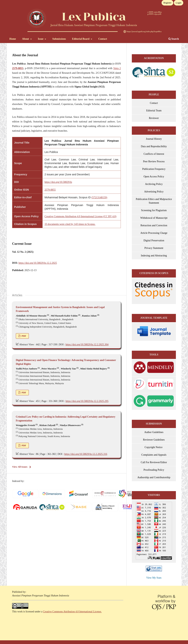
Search (174, 39)
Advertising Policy (154, 192)
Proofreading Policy (154, 470)
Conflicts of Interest (154, 154)
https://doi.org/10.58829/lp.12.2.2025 (38, 263)
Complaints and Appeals (154, 455)
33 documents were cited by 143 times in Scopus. (70, 224)
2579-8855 (50, 190)
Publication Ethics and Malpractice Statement (154, 201)
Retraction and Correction (154, 225)
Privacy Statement (154, 248)
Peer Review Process (154, 161)
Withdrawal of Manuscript (154, 218)
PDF (24, 336)
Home (13, 39)
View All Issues (20, 467)
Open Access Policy (154, 177)
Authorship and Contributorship (154, 477)
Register (167, 3)
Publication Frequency (154, 169)
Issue (41, 39)
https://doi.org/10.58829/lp (58, 182)
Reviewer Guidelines (154, 440)
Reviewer (154, 118)
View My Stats (154, 578)
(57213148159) (99, 197)
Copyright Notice (154, 447)
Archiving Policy (154, 184)
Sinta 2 (117, 68)
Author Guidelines (154, 432)
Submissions (59, 39)
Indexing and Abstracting (154, 256)
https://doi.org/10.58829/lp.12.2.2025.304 (87, 345)
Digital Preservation (154, 240)
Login (179, 3)
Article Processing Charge (154, 233)
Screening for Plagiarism (154, 210)
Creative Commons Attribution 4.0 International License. (72, 612)
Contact (103, 39)
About (26, 39)
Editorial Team (154, 111)
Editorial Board (81, 39)
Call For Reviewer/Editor (154, 462)
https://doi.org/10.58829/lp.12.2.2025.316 (86, 454)
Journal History (154, 139)
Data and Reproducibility (154, 146)
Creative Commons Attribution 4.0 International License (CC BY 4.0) (80, 216)
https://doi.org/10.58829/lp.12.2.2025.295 (87, 401)
